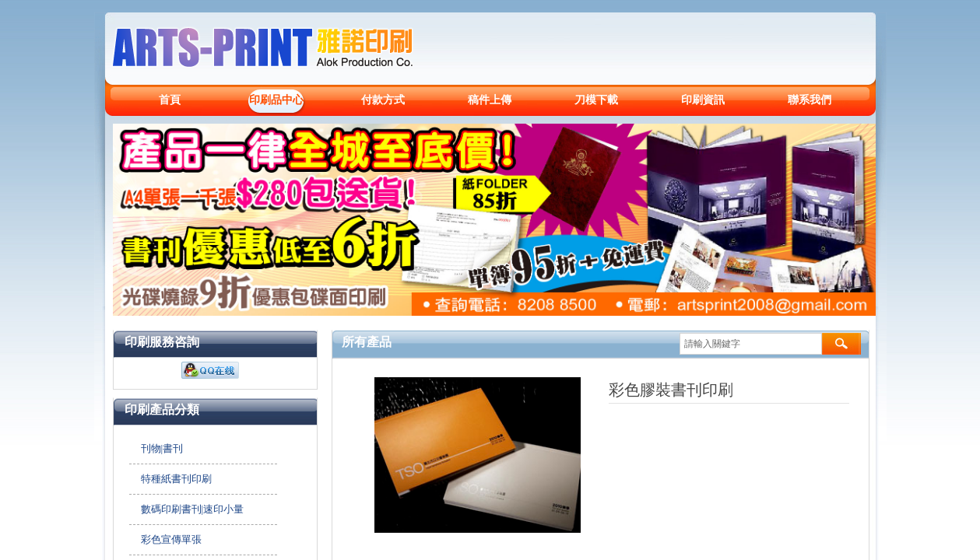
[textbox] (751, 344)
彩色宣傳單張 (171, 539)
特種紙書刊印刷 (176, 479)
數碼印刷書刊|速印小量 (193, 509)
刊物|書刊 (162, 448)
